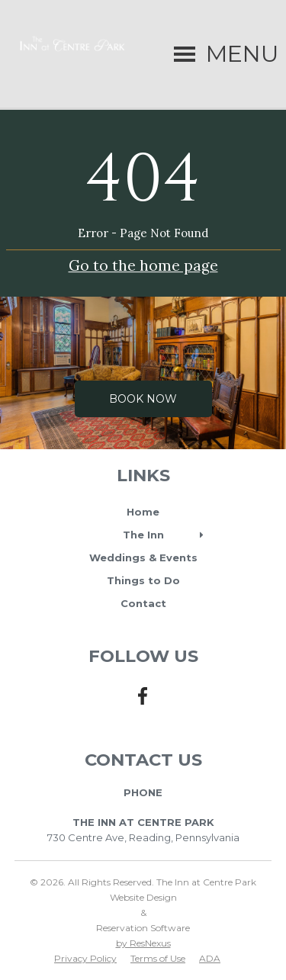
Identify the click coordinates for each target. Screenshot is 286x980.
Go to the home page (143, 266)
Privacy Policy (85, 958)
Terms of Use (158, 958)
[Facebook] (143, 705)
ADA (210, 958)
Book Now (143, 399)
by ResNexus (143, 943)
